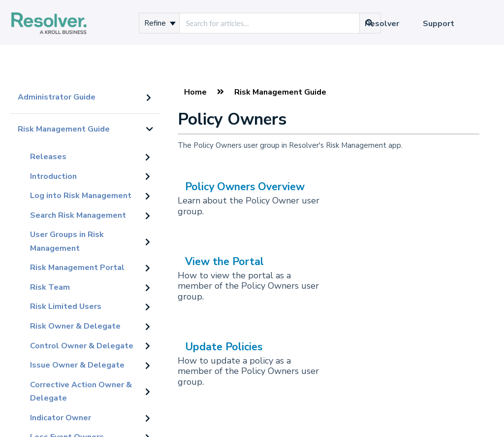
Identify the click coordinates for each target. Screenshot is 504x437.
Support (439, 24)
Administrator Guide (57, 97)
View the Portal (224, 262)
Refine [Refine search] (160, 23)
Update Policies (224, 347)
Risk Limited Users (66, 306)
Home (195, 92)
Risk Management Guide (64, 129)
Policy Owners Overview (245, 187)
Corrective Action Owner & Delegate (81, 392)
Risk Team (50, 287)
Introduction (53, 176)
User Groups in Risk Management (67, 241)
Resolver (382, 24)
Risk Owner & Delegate (75, 326)
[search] (269, 23)
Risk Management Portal (77, 268)
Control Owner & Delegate (82, 346)
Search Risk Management (78, 215)
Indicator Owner (61, 418)
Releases (48, 157)
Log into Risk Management (81, 196)
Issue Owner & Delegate (77, 365)
